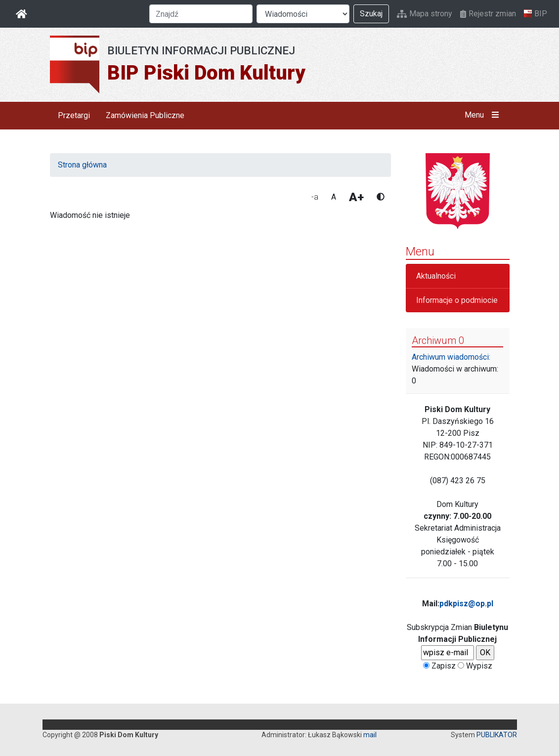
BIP (536, 14)
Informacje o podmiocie (457, 300)
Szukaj (371, 14)
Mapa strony (425, 14)
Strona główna (82, 165)
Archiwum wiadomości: (451, 357)
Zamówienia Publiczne (145, 115)
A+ (356, 197)
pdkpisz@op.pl (466, 604)
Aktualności (436, 276)
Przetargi (74, 115)
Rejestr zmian (488, 14)
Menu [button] (484, 115)
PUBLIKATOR (497, 735)
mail (370, 735)
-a (315, 197)
